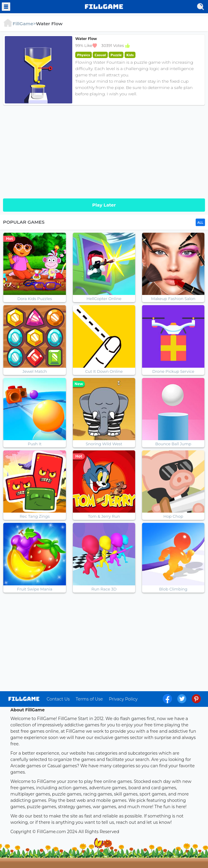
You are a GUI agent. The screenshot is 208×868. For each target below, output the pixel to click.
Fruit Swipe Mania (35, 589)
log (24, 699)
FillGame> (19, 24)
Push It (35, 444)
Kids (130, 55)
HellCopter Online (104, 299)
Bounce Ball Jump (173, 444)
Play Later (104, 205)
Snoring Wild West (104, 444)
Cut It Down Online (104, 371)
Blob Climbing (173, 589)
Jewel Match (34, 371)
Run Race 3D (104, 589)
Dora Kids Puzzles (35, 299)
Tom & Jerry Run (104, 516)
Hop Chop (173, 516)
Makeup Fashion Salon (173, 299)
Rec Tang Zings (35, 516)
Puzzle (116, 55)
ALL (200, 223)
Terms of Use (89, 699)
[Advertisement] (104, 150)
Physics (84, 55)
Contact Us (58, 699)
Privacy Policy (123, 699)
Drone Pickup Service (173, 371)
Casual (100, 55)
